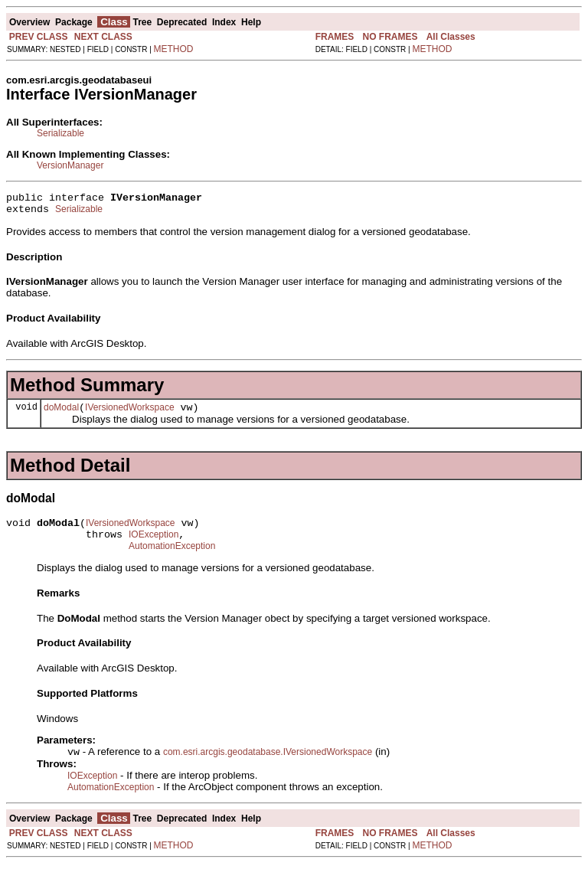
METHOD (174, 49)
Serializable (60, 133)
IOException (154, 546)
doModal (61, 414)
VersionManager (70, 165)
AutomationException (172, 560)
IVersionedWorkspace (130, 414)
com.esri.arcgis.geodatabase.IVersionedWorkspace (268, 767)
